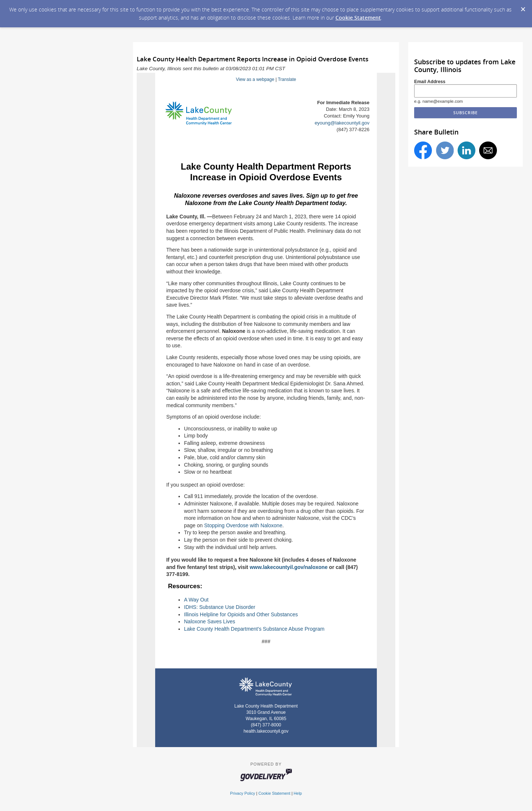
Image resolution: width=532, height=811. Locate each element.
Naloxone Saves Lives (210, 621)
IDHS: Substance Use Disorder (220, 607)
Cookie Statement (358, 18)
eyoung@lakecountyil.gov (342, 123)
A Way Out (196, 600)
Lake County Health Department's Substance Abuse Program (254, 629)
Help (298, 793)
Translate (287, 79)
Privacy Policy (243, 793)
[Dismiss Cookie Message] (523, 7)
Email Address (430, 82)
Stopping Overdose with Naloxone (243, 525)
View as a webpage (255, 79)
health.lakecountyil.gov (266, 731)
